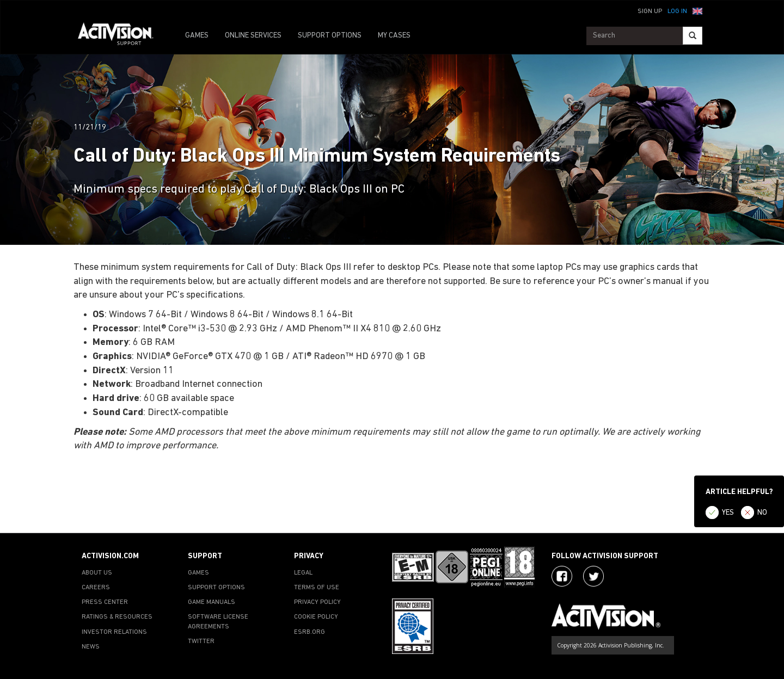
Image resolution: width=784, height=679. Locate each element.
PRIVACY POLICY (317, 602)
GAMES (197, 36)
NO (762, 513)
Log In (677, 11)
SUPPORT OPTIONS (330, 36)
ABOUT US (97, 573)
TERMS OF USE (317, 588)
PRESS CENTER (105, 602)
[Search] (693, 36)
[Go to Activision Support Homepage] (121, 36)
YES (728, 513)
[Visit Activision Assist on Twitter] (593, 576)
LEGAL (303, 573)
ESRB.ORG (310, 632)
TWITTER (201, 641)
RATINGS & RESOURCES (117, 617)
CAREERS (96, 588)
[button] (697, 10)
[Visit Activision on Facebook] (562, 576)
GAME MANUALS (212, 602)
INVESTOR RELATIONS (114, 632)
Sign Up (650, 11)
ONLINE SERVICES (253, 36)
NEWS (91, 647)
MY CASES (394, 36)
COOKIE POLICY (316, 617)
